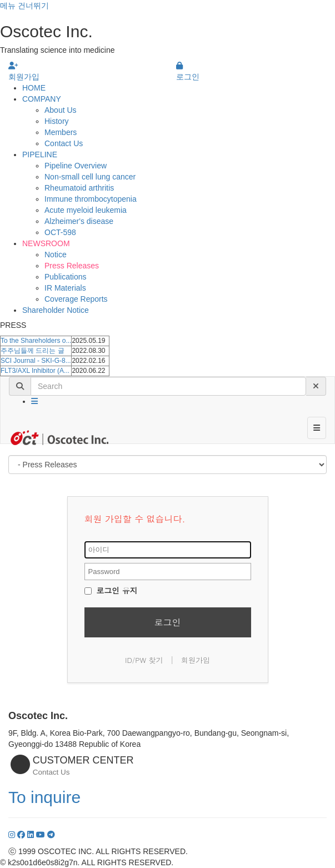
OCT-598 (60, 232)
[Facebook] (22, 835)
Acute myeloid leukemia (86, 210)
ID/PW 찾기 (144, 660)
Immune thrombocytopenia (91, 199)
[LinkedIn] (32, 835)
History (57, 121)
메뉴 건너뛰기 (24, 6)
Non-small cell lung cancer (90, 177)
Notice (56, 255)
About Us (61, 110)
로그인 (168, 622)
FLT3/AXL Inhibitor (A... (35, 371)
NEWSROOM (46, 243)
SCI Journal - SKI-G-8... (36, 361)
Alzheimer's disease (79, 221)
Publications (66, 277)
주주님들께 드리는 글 (32, 351)
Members (61, 132)
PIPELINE (40, 154)
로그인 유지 (111, 590)
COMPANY (42, 99)
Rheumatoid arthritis (79, 188)
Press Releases (72, 266)
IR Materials (65, 288)
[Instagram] (13, 835)
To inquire (44, 797)
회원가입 (196, 660)
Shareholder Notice (56, 310)
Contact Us (64, 143)
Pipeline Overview (76, 166)
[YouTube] (42, 835)
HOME (34, 88)
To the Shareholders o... (36, 341)
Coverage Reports (76, 299)
